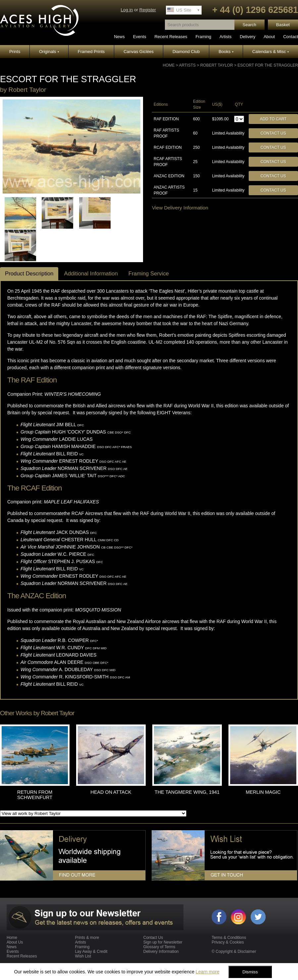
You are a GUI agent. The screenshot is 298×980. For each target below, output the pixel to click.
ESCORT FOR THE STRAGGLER (268, 65)
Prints (15, 52)
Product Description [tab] (29, 274)
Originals (49, 52)
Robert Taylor (217, 65)
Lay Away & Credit (91, 951)
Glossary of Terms (159, 947)
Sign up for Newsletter (163, 942)
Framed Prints (91, 52)
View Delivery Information (180, 208)
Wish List (83, 956)
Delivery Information (161, 951)
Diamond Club (186, 52)
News (119, 37)
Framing (203, 37)
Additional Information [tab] (91, 274)
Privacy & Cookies (228, 942)
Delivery (248, 37)
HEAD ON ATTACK (111, 792)
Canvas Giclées (139, 52)
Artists (225, 37)
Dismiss (250, 972)
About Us (15, 942)
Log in (127, 10)
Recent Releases (171, 37)
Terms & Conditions (229, 938)
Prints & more (87, 938)
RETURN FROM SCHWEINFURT (35, 795)
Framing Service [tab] (149, 274)
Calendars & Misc (271, 52)
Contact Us (273, 133)
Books (226, 52)
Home (169, 65)
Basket (283, 25)
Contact (291, 37)
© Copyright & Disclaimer (234, 951)
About (269, 37)
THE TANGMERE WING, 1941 (187, 792)
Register (148, 10)
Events (140, 37)
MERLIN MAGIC (263, 792)
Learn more (208, 972)
